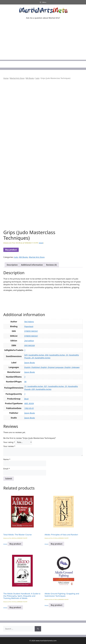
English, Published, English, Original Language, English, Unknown (52, 367)
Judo (37, 78)
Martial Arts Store (17, 78)
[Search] (38, 629)
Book (26, 399)
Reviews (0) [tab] (51, 265)
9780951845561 (31, 331)
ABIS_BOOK (29, 403)
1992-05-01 (29, 408)
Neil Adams (29, 322)
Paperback (29, 326)
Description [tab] (12, 265)
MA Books (30, 78)
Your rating (9, 442)
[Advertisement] (43, 44)
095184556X (30, 345)
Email (7, 469)
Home (6, 78)
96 (25, 382)
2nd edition (29, 341)
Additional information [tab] (32, 265)
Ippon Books (30, 363)
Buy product (11, 250)
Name (7, 459)
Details (41, 243)
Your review (9, 446)
